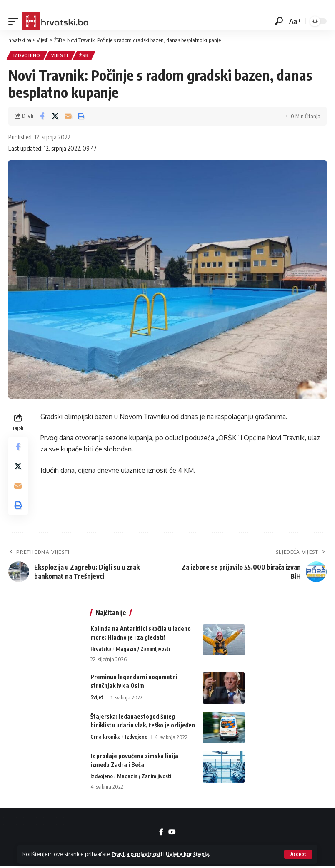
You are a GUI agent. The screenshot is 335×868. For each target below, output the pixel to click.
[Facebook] (161, 835)
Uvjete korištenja (191, 854)
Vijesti (60, 56)
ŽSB (85, 56)
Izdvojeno (27, 56)
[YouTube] (172, 835)
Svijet (97, 699)
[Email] (68, 117)
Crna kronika (106, 739)
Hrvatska (101, 651)
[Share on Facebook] (42, 117)
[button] (298, 854)
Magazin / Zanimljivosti (143, 651)
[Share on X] (55, 117)
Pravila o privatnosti (138, 854)
